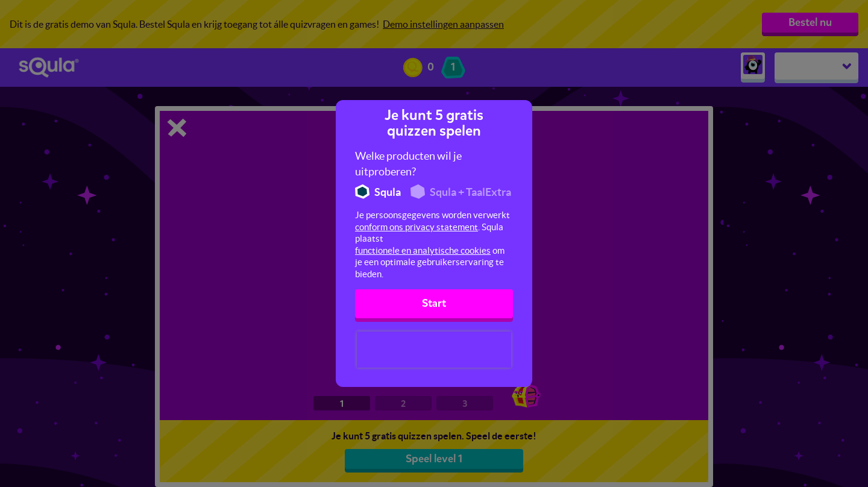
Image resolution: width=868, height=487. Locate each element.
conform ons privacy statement (417, 227)
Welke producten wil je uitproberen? (408, 164)
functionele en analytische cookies (423, 250)
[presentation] (434, 350)
